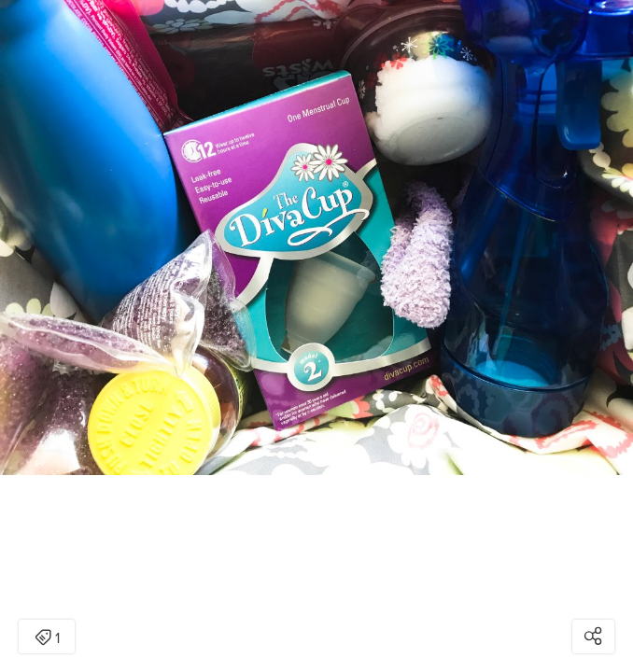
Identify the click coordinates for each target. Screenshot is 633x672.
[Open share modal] (593, 637)
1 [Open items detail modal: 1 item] (47, 638)
